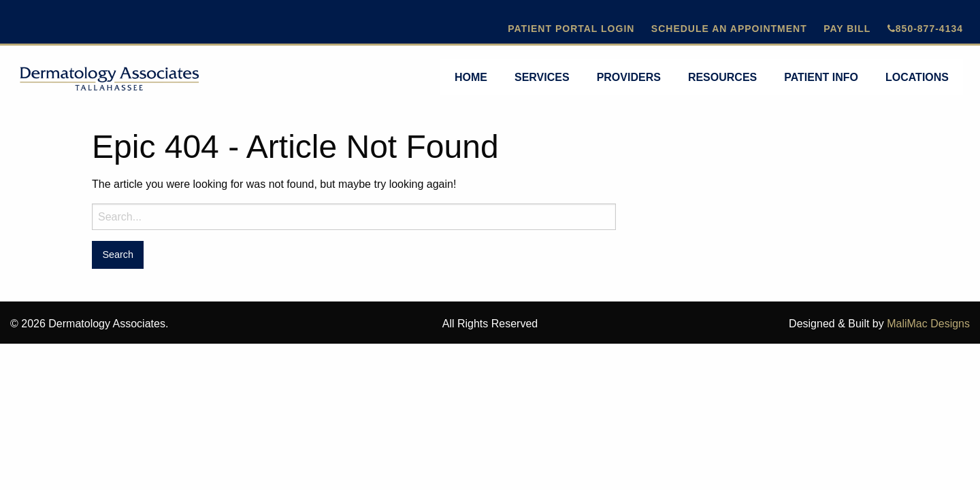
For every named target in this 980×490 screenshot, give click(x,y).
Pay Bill (847, 29)
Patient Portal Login (571, 29)
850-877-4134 (925, 29)
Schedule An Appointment (729, 29)
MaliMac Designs (928, 324)
